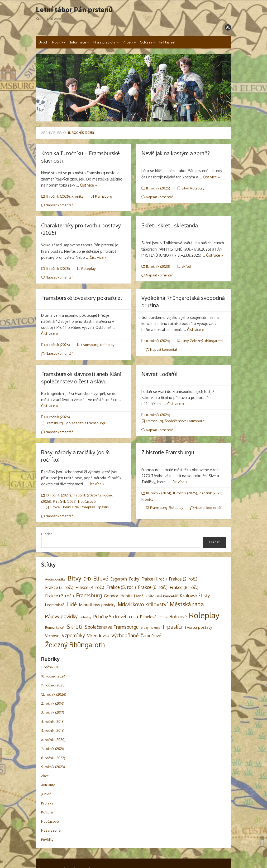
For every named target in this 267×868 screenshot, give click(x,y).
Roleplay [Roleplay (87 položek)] (204, 615)
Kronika (78, 196)
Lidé (76, 507)
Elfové (55, 507)
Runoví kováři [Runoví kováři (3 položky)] (55, 627)
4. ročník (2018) (53, 721)
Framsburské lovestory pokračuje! (82, 298)
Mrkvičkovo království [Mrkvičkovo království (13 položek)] (143, 604)
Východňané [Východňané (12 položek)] (125, 635)
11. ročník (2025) (58, 196)
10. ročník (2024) (58, 495)
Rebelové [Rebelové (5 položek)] (148, 617)
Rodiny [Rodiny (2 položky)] (163, 617)
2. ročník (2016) (53, 703)
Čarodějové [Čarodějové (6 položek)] (151, 636)
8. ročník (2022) (53, 758)
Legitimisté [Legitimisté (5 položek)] (55, 605)
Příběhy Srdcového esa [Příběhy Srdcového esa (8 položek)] (116, 616)
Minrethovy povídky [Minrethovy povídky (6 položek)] (97, 605)
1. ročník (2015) (52, 667)
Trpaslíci (103, 507)
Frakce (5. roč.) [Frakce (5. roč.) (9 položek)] (121, 587)
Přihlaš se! (167, 42)
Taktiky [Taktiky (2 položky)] (155, 628)
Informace (78, 42)
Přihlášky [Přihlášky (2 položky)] (85, 617)
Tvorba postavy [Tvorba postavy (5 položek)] (198, 627)
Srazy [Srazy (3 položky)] (145, 627)
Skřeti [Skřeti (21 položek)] (75, 626)
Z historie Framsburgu (168, 452)
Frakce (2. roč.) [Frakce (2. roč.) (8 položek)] (183, 579)
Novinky (59, 42)
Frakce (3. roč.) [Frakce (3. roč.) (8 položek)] (59, 587)
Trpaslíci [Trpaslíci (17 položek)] (172, 627)
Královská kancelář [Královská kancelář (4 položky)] (162, 596)
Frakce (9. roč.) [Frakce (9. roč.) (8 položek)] (59, 596)
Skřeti (186, 266)
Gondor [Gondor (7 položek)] (111, 596)
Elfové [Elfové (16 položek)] (101, 578)
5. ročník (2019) (53, 730)
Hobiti (66, 507)
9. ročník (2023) (65, 501)
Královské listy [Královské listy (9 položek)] (195, 596)
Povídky (47, 840)
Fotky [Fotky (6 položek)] (134, 579)
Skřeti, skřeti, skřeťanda (170, 225)
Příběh (128, 42)
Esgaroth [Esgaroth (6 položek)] (119, 579)
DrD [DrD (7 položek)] (87, 579)
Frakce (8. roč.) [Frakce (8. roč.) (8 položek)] (184, 587)
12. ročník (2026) (54, 694)
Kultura (47, 812)
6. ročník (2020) (53, 740)
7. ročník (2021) (53, 749)
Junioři (46, 794)
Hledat (46, 534)
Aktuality (48, 785)
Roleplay (197, 188)
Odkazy (146, 42)
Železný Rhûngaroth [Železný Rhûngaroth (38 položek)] (75, 645)
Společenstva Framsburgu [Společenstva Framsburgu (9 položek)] (112, 627)
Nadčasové (87, 501)
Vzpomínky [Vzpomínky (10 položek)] (73, 635)
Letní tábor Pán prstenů (74, 10)
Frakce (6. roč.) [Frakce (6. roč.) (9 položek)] (153, 587)
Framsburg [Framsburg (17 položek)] (89, 595)
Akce (45, 776)
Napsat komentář (57, 205)
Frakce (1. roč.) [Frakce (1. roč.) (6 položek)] (154, 579)
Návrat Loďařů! (159, 374)
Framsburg (104, 196)
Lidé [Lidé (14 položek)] (72, 604)
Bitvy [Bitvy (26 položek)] (74, 578)
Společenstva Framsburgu (85, 423)
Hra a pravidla (104, 42)
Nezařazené (51, 830)
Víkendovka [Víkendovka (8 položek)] (98, 635)
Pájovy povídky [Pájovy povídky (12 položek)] (61, 616)
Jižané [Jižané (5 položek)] (139, 596)
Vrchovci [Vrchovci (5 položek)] (52, 636)
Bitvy (185, 188)
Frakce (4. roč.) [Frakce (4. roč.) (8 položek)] (90, 587)
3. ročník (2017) (53, 712)
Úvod (43, 42)
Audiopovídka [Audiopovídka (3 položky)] (55, 579)
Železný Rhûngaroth (206, 341)
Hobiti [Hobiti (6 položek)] (126, 596)
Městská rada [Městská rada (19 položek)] (187, 604)
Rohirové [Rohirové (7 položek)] (178, 617)
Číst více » (88, 185)
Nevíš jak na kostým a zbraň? (176, 153)
